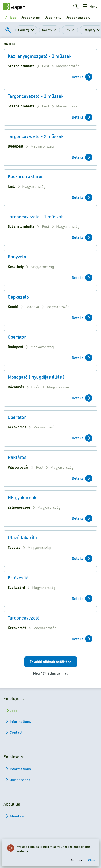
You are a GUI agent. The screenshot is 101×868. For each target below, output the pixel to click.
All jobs (11, 17)
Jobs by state (31, 17)
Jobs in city (53, 17)
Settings (77, 860)
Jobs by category (78, 17)
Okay (91, 860)
